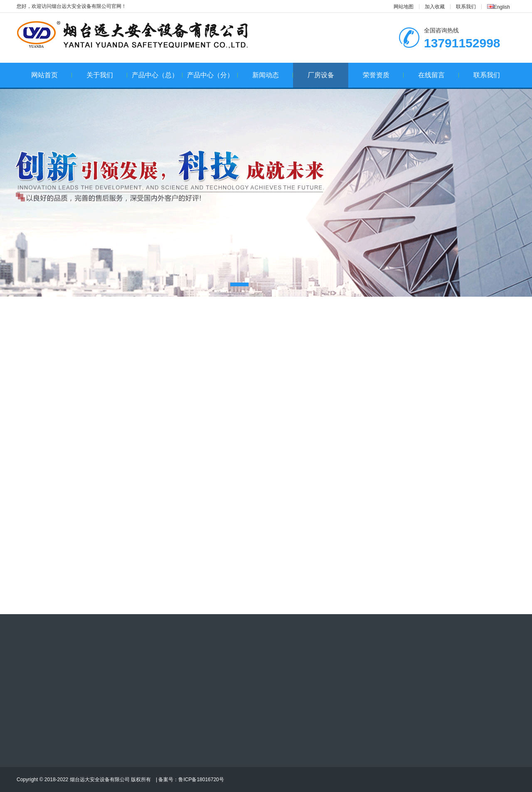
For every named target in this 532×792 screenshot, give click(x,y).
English (499, 7)
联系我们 (466, 7)
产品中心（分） (213, 75)
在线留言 (439, 75)
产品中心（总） (157, 75)
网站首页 (52, 75)
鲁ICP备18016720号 (201, 780)
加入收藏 (435, 7)
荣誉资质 (383, 75)
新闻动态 (273, 75)
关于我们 (107, 75)
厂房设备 (321, 75)
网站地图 (404, 7)
